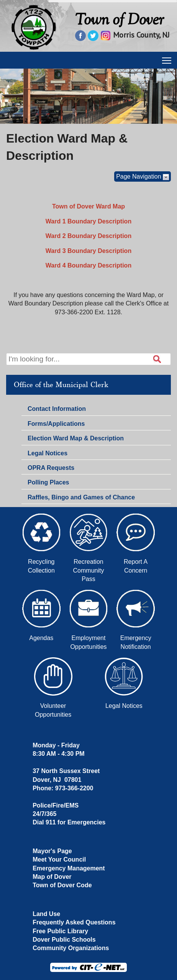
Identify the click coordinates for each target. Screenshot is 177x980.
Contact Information (57, 410)
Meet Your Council (59, 859)
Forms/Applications (56, 425)
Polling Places (48, 482)
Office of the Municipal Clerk (61, 385)
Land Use (46, 914)
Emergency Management (69, 868)
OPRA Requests (51, 468)
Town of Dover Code (62, 885)
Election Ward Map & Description (76, 438)
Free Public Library (60, 931)
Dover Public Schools (64, 940)
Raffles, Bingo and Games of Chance (81, 497)
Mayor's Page (52, 851)
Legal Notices (48, 453)
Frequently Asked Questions (74, 922)
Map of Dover (52, 877)
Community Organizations (71, 948)
